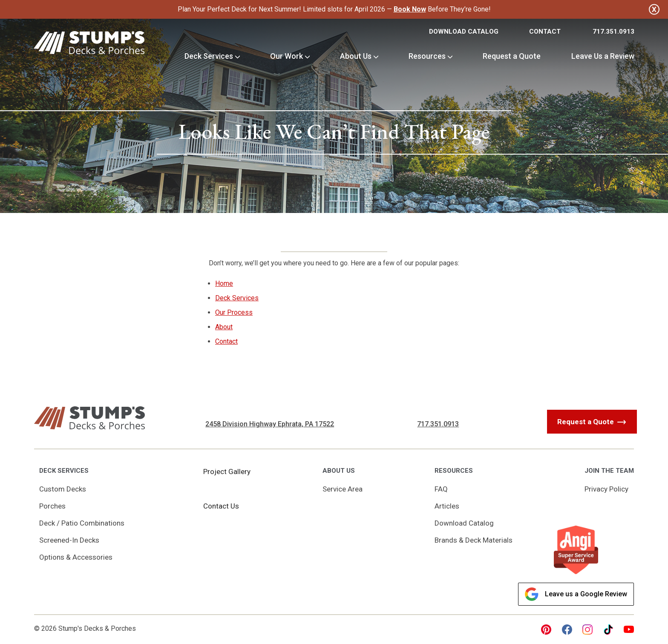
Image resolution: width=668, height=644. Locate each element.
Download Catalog (464, 32)
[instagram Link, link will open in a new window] (587, 630)
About (224, 327)
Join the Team (609, 471)
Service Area (343, 489)
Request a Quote (512, 56)
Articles (447, 506)
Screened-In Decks (69, 540)
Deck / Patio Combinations (82, 523)
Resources (427, 56)
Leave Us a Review (603, 56)
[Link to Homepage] (89, 44)
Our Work (286, 56)
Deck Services (209, 56)
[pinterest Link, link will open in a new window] (546, 630)
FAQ (441, 489)
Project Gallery (227, 471)
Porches (52, 506)
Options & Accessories (76, 557)
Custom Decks (63, 489)
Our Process (234, 312)
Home (224, 283)
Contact (545, 32)
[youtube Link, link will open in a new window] (629, 630)
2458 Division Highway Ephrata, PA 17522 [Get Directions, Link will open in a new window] (270, 424)
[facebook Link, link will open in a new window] (567, 630)
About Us (356, 56)
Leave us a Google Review (576, 594)
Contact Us (221, 506)
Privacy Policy (606, 489)
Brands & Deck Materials (474, 540)
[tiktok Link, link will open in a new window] (608, 630)
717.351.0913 (613, 32)
